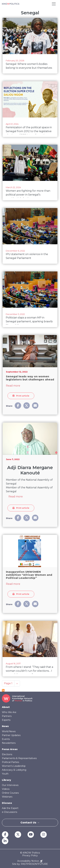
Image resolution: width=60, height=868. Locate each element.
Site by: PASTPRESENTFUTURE (30, 864)
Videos (6, 789)
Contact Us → (30, 823)
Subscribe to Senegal (3, 690)
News (5, 726)
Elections (7, 754)
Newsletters (9, 743)
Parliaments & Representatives (19, 758)
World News (9, 731)
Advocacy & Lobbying (14, 770)
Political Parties (10, 762)
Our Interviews (10, 785)
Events (6, 739)
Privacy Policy (30, 856)
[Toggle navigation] (54, 4)
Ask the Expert (10, 808)
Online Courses (10, 793)
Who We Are (9, 712)
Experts (6, 720)
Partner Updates (11, 735)
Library (6, 780)
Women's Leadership (14, 766)
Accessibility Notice (30, 861)
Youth (5, 774)
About (6, 707)
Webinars (7, 797)
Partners (7, 716)
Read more (13, 386)
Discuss (7, 803)
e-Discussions (10, 812)
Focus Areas (10, 749)
